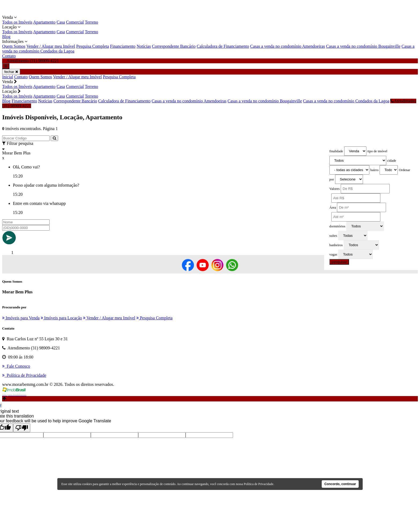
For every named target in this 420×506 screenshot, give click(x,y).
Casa (61, 22)
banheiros (336, 245)
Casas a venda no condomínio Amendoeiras (288, 46)
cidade (392, 161)
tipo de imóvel (377, 151)
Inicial (8, 77)
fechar (11, 72)
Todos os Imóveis (17, 22)
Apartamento (44, 22)
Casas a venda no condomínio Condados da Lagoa (346, 101)
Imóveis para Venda (21, 318)
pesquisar (339, 262)
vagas (333, 254)
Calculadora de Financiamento (223, 46)
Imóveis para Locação (61, 318)
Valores (335, 189)
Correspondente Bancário (174, 46)
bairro (375, 170)
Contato (9, 56)
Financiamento (123, 46)
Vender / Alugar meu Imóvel (51, 46)
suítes (333, 236)
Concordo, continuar (340, 484)
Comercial (75, 22)
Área (333, 208)
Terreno (92, 22)
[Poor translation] (22, 428)
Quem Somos (14, 46)
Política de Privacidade (259, 484)
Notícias (144, 46)
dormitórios (337, 226)
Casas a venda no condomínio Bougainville (363, 46)
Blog (6, 37)
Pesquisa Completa (93, 46)
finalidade (336, 151)
